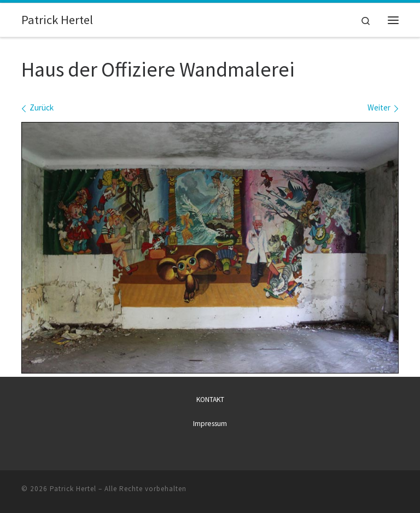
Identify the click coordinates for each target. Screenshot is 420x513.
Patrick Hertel (73, 489)
